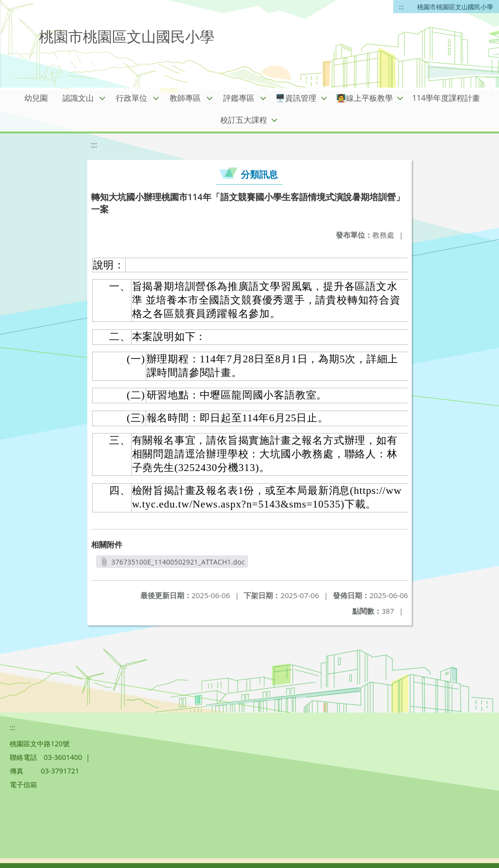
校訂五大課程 (244, 120)
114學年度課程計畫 (446, 98)
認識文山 (78, 98)
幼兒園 (36, 98)
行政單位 (132, 98)
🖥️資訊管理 (296, 98)
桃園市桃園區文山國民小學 (455, 7)
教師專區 (185, 98)
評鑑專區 (239, 98)
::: (402, 7)
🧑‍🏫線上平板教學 (365, 98)
